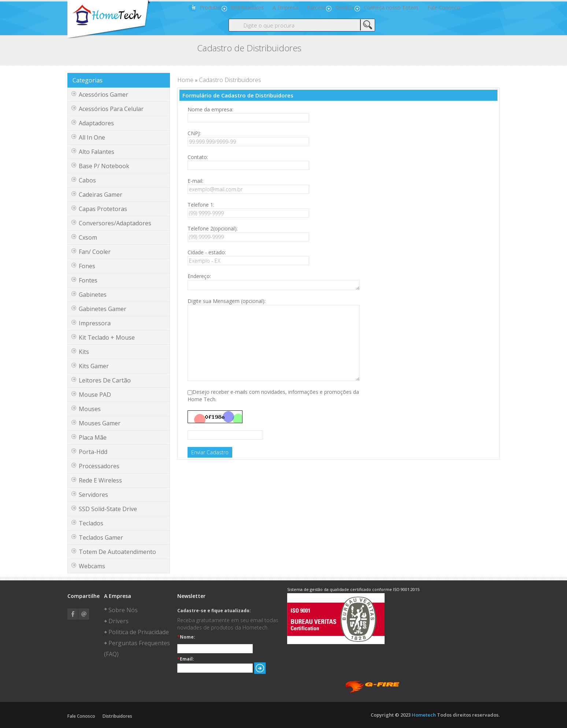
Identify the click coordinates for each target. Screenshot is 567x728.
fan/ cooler (95, 252)
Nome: (186, 638)
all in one (92, 138)
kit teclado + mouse (107, 338)
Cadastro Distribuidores (230, 81)
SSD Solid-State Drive (108, 510)
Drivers (118, 622)
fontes (88, 281)
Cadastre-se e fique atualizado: (214, 611)
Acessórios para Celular (111, 110)
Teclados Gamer (101, 538)
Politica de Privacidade (139, 633)
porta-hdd (93, 452)
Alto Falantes (97, 152)
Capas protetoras (103, 210)
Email (84, 615)
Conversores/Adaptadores (115, 224)
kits (84, 352)
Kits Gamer (94, 367)
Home (185, 81)
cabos (87, 181)
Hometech (424, 716)
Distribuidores (117, 717)
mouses (90, 410)
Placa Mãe (93, 438)
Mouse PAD (95, 395)
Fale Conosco (81, 717)
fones (87, 267)
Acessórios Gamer (103, 95)
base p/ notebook (104, 167)
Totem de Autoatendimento (117, 553)
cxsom (88, 238)
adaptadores (96, 124)
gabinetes (93, 295)
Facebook (73, 615)
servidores (93, 495)
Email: (186, 660)
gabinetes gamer (103, 310)
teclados (91, 524)
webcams (92, 567)
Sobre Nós (123, 611)
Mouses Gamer (100, 424)
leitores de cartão (105, 381)
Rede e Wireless (100, 481)
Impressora (95, 324)
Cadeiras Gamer (101, 195)
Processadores (99, 467)
